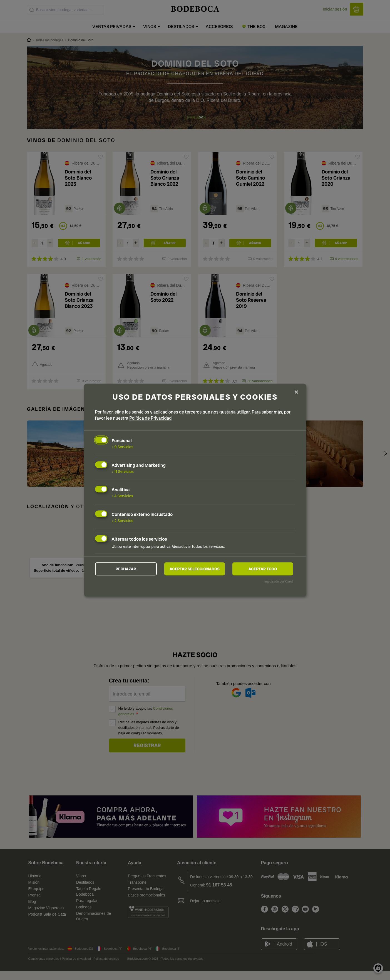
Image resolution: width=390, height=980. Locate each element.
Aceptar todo (263, 569)
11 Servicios (123, 471)
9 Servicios (123, 447)
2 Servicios (123, 520)
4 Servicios (123, 496)
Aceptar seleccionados (195, 569)
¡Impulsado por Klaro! (278, 582)
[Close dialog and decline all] (297, 392)
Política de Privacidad (150, 418)
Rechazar (126, 569)
